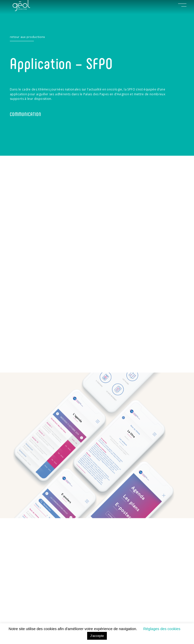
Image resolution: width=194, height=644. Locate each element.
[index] (21, 10)
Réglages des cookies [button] (162, 629)
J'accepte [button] (97, 636)
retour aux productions (27, 37)
